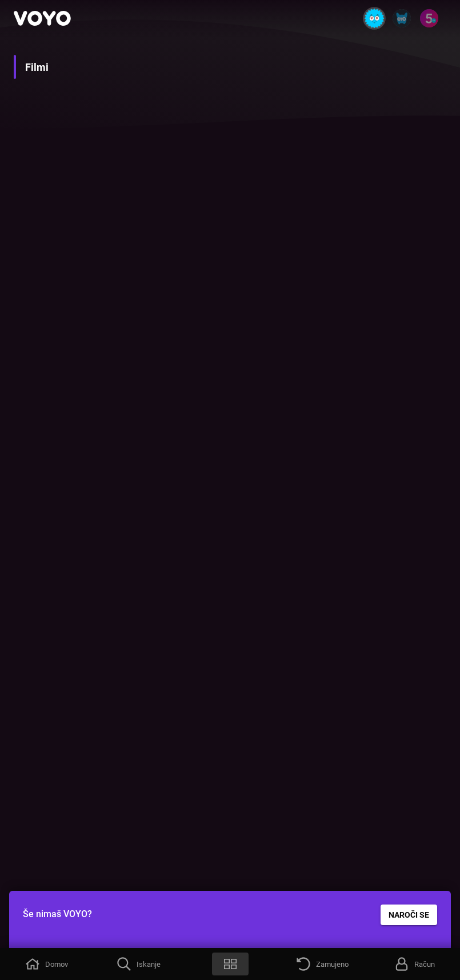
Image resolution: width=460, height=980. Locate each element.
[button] (46, 964)
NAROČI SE (409, 915)
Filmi (37, 67)
